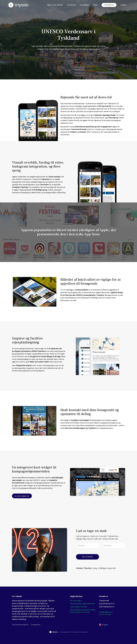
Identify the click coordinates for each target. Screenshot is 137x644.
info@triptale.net (106, 612)
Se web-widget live (22, 496)
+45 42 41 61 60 (105, 614)
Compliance (35, 625)
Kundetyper (85, 5)
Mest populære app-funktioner (82, 604)
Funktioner (72, 5)
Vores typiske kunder (78, 607)
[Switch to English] (124, 5)
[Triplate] (18, 5)
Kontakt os (109, 5)
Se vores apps (76, 601)
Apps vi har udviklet (55, 5)
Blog (96, 5)
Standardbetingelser (20, 625)
